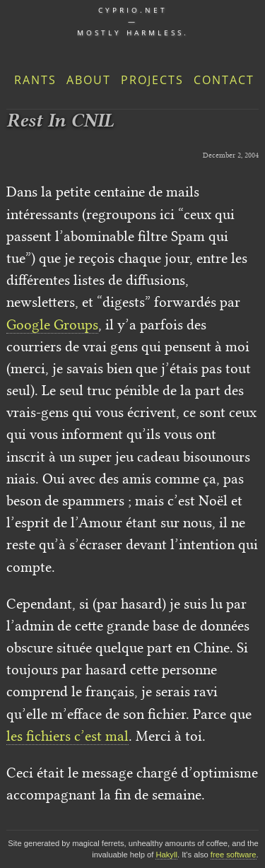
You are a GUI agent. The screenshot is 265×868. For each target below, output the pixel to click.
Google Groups (52, 324)
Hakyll (166, 855)
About (89, 80)
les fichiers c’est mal (67, 736)
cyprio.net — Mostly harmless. (133, 21)
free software (234, 855)
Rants (35, 80)
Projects (152, 80)
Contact (224, 80)
